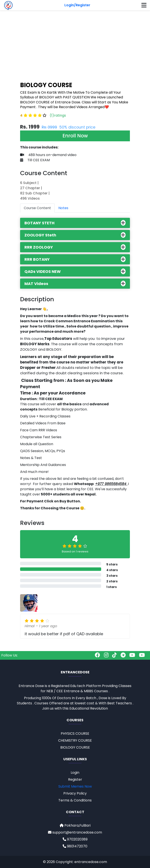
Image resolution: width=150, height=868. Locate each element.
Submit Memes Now (75, 786)
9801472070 (75, 846)
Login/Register (77, 5)
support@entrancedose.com (75, 832)
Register (75, 779)
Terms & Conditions (75, 800)
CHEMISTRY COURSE (75, 740)
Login (75, 773)
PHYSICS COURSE (75, 734)
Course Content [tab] (37, 208)
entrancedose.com (91, 862)
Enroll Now (75, 136)
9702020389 (75, 839)
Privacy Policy (75, 793)
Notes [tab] (63, 208)
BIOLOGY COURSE (75, 747)
